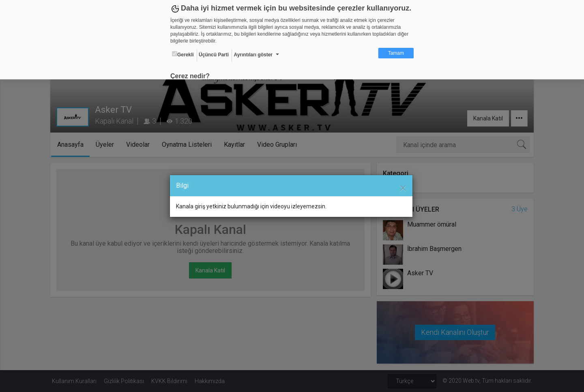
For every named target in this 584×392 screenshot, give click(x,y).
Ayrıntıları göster (253, 55)
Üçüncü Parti (214, 55)
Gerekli (183, 54)
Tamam (396, 53)
